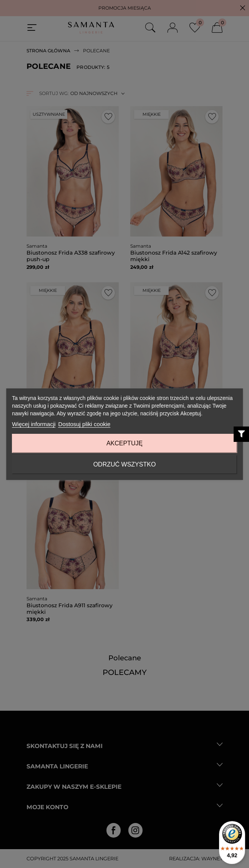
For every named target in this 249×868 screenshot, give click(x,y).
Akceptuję (124, 443)
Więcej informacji (34, 424)
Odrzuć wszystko (125, 464)
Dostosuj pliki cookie (85, 424)
